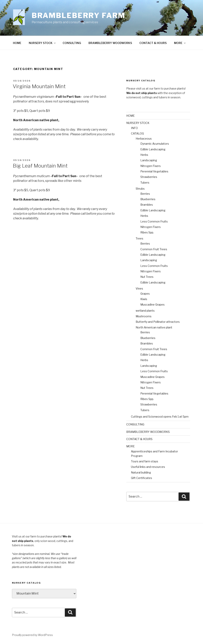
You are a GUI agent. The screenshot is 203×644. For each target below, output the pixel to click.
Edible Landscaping (153, 149)
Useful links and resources (148, 467)
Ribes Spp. (147, 232)
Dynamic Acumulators (155, 144)
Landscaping (149, 160)
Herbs (144, 155)
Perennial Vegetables (154, 171)
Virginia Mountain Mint (39, 86)
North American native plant (154, 327)
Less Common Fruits (154, 221)
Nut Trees (147, 277)
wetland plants (145, 311)
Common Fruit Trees (154, 249)
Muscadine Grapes (152, 305)
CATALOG (137, 133)
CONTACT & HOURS (153, 43)
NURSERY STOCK (42, 43)
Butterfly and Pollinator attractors (158, 322)
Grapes (145, 294)
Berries (145, 194)
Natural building (141, 472)
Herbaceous (144, 139)
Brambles (147, 205)
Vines (139, 288)
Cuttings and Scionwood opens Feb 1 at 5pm (160, 417)
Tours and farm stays (145, 461)
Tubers (145, 183)
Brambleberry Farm (78, 15)
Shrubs (140, 189)
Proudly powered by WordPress (32, 635)
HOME (17, 43)
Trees (139, 238)
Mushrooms (144, 316)
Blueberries (148, 199)
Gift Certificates (142, 478)
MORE (180, 43)
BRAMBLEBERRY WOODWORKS (110, 43)
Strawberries (149, 177)
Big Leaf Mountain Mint (40, 166)
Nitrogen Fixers (151, 166)
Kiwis (144, 299)
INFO (134, 128)
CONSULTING (72, 43)
